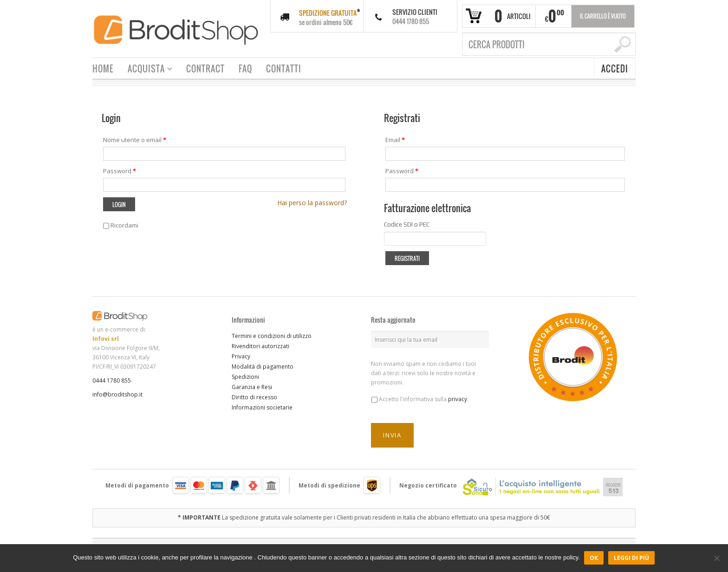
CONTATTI (284, 69)
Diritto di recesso (254, 397)
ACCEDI (615, 69)
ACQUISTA (146, 70)
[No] (716, 558)
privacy (458, 399)
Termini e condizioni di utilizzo (272, 336)
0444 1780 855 (112, 380)
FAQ (245, 69)
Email (395, 140)
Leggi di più (632, 558)
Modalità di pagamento (263, 367)
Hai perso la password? (312, 203)
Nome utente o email (135, 140)
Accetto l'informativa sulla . (424, 399)
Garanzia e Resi (252, 387)
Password (120, 171)
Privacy (241, 356)
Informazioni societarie (262, 407)
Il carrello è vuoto (603, 16)
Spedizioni (245, 377)
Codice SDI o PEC (407, 224)
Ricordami (121, 225)
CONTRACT (205, 69)
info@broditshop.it (117, 394)
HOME (103, 69)
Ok (594, 558)
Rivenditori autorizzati (260, 346)
